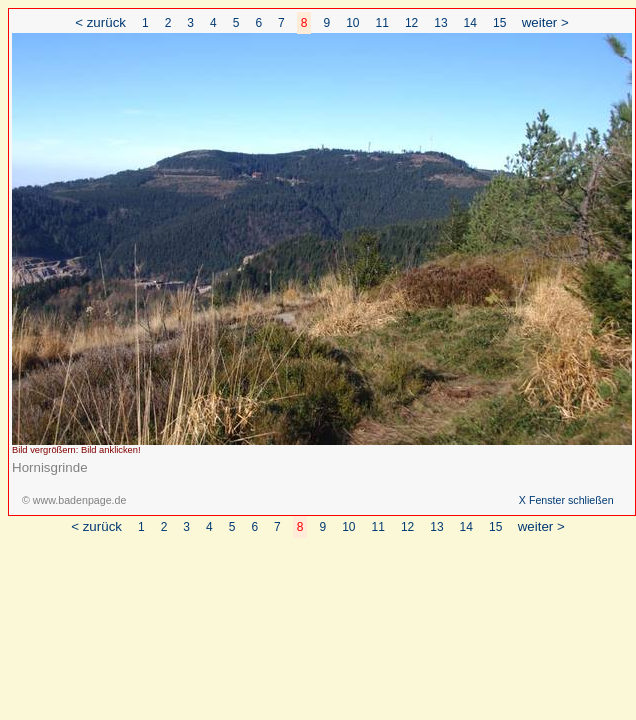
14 (470, 23)
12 (411, 23)
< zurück (100, 22)
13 (440, 23)
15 (499, 23)
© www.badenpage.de (74, 500)
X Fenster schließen (566, 500)
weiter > (545, 22)
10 (352, 23)
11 (382, 23)
